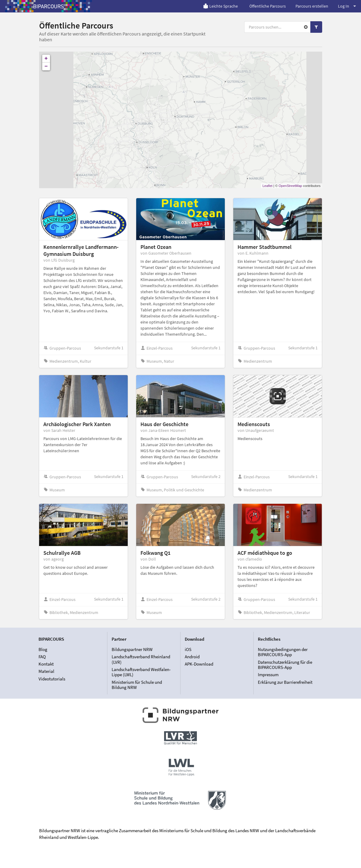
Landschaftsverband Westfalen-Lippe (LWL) (141, 672)
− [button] (46, 66)
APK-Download (199, 664)
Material (46, 671)
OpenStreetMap (290, 186)
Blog (43, 649)
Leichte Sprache (220, 6)
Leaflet (267, 186)
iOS (188, 649)
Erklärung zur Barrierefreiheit (285, 682)
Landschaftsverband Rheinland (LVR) (141, 659)
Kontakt (46, 664)
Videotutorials (52, 679)
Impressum (268, 675)
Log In (347, 6)
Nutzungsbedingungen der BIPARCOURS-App (283, 652)
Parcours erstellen (312, 6)
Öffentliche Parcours (268, 6)
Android (192, 657)
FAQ (42, 657)
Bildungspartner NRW (132, 649)
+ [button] (46, 59)
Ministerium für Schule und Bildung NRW (137, 685)
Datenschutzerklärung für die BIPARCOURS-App (285, 665)
